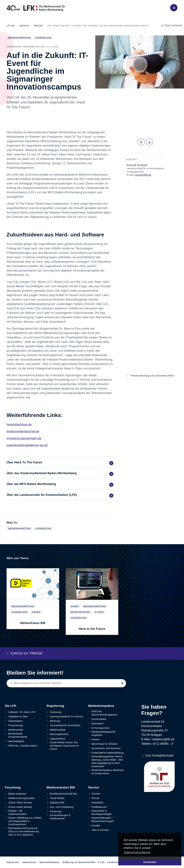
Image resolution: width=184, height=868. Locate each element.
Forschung (13, 787)
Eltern (100, 612)
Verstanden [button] (150, 862)
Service (94, 787)
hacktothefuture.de (19, 424)
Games (75, 607)
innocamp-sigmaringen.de (24, 438)
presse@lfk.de (143, 175)
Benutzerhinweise (49, 862)
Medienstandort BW (61, 787)
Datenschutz (29, 862)
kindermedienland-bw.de (23, 431)
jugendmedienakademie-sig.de (27, 445)
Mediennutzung (81, 612)
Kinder (37, 612)
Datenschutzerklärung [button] (137, 852)
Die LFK (11, 706)
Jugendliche (44, 38)
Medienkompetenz (20, 38)
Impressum (13, 862)
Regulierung (55, 706)
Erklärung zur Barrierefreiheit (79, 862)
